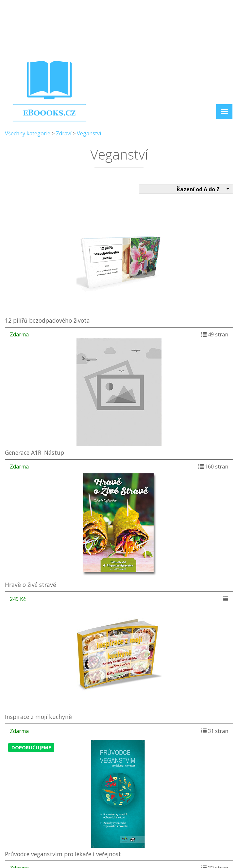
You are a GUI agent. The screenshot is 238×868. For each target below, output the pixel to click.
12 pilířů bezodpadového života (47, 320)
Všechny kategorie (28, 133)
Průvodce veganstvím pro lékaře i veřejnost (63, 854)
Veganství (89, 133)
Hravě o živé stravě (31, 585)
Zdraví (64, 133)
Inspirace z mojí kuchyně (38, 717)
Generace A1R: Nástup (34, 452)
